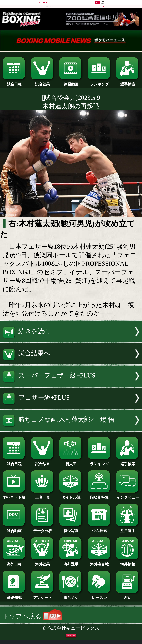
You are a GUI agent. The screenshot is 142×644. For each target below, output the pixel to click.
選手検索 (128, 82)
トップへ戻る (32, 616)
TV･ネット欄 (14, 496)
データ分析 (43, 529)
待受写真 (71, 529)
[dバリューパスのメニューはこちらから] (103, 2)
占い (128, 596)
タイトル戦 (71, 496)
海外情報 (128, 562)
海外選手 (71, 562)
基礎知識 (14, 596)
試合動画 (14, 529)
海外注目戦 (99, 562)
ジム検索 (99, 529)
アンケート (43, 596)
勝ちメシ (71, 596)
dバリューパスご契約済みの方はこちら (47, 6)
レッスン (99, 596)
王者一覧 (43, 496)
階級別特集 (99, 496)
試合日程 (14, 82)
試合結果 (43, 82)
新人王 (71, 462)
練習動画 (71, 82)
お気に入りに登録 (71, 636)
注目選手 (128, 529)
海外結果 (43, 562)
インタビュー (128, 496)
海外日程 (14, 562)
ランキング (99, 82)
